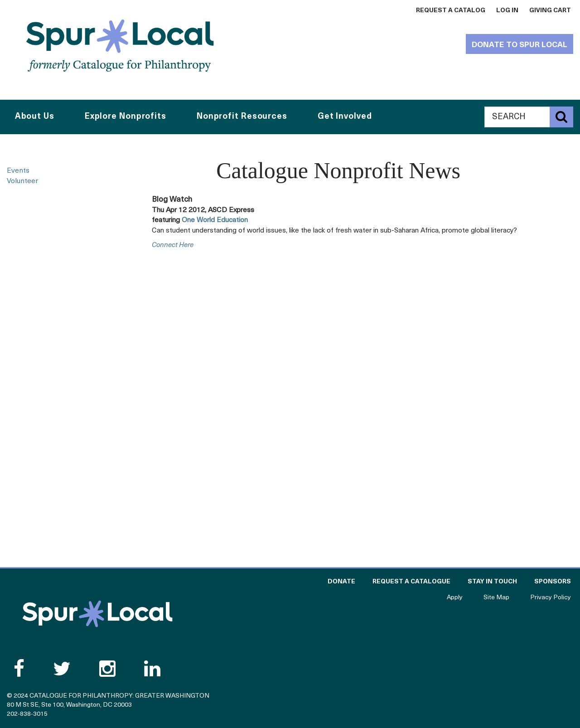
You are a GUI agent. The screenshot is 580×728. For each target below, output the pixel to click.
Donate (341, 582)
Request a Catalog (451, 11)
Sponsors (553, 582)
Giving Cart (550, 11)
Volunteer (22, 181)
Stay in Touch (492, 582)
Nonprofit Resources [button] (242, 117)
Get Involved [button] (345, 117)
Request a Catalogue (411, 582)
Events (18, 171)
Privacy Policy (551, 598)
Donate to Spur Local (520, 45)
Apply (455, 598)
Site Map (496, 598)
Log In (507, 11)
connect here (173, 245)
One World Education (215, 220)
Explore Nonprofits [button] (126, 117)
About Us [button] (35, 117)
